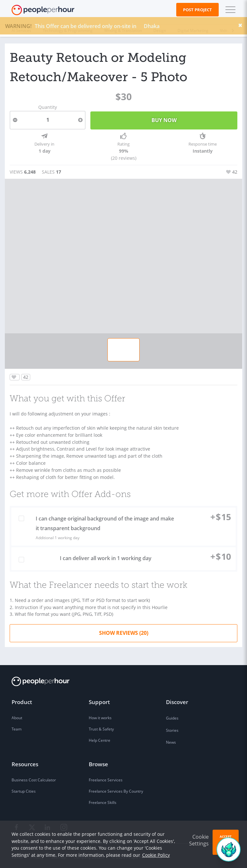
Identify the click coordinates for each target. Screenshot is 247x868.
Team (17, 727)
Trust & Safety (101, 727)
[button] (229, 10)
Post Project (197, 10)
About (17, 715)
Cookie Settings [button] (199, 840)
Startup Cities (24, 789)
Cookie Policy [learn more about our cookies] (156, 855)
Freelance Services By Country (116, 789)
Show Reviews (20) (124, 630)
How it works (100, 715)
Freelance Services (106, 778)
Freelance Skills (103, 800)
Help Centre (100, 738)
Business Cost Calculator (34, 778)
